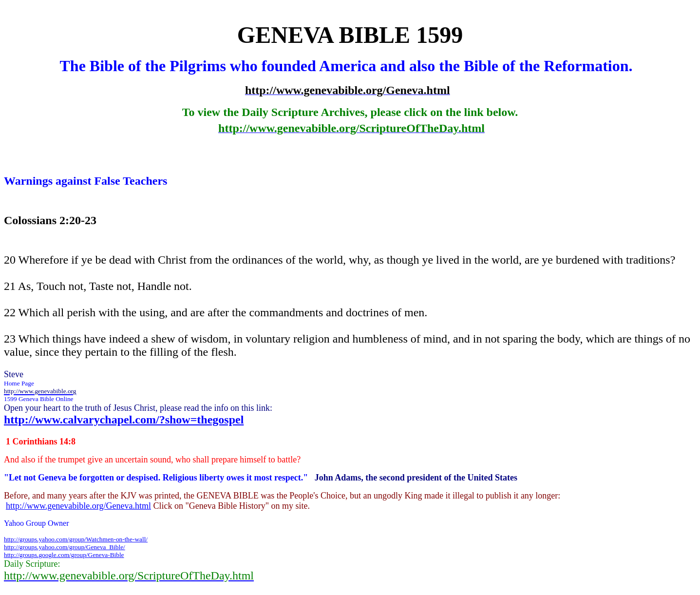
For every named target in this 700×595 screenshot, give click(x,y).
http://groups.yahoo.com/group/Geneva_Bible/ (65, 547)
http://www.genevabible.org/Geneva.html (78, 506)
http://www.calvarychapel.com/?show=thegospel (124, 420)
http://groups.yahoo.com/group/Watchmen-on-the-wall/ (76, 539)
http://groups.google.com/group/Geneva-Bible (64, 555)
